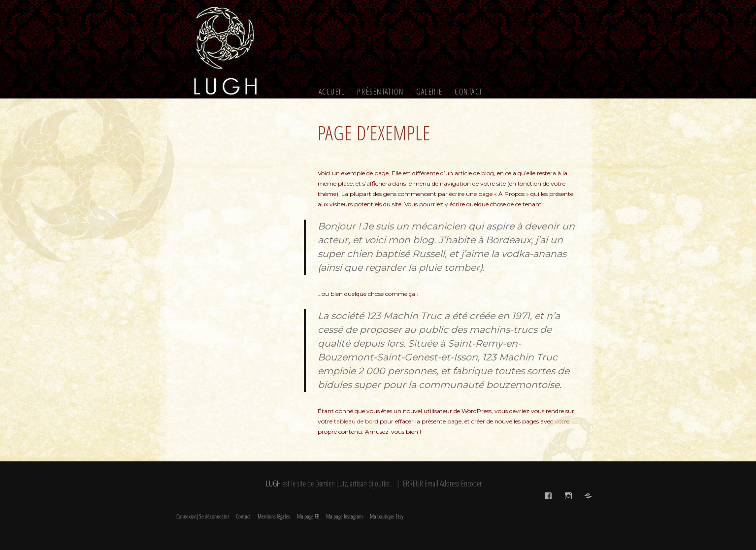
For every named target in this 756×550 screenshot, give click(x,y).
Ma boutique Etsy (387, 516)
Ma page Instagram (345, 516)
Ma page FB (308, 516)
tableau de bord (356, 421)
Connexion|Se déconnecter (203, 516)
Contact (469, 92)
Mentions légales (274, 516)
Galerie (429, 92)
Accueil (332, 92)
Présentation (380, 92)
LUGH (273, 484)
